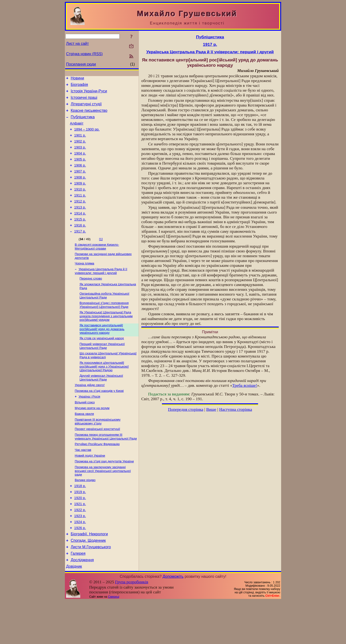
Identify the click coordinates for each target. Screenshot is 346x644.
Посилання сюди (81, 64)
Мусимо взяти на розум (92, 436)
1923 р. (80, 553)
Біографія (79, 86)
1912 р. (80, 216)
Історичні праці (84, 100)
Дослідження (82, 602)
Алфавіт (77, 129)
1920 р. (80, 533)
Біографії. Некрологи (89, 574)
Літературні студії (86, 108)
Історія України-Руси (89, 93)
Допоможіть (173, 620)
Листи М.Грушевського (91, 588)
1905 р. (80, 169)
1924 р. (80, 560)
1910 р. (80, 203)
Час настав (83, 481)
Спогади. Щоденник (88, 581)
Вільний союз (85, 430)
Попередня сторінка (186, 409)
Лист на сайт (77, 44)
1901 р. (80, 143)
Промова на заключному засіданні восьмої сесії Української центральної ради (103, 503)
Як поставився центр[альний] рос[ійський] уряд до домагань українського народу (102, 352)
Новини (77, 79)
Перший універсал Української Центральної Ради (102, 370)
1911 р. (80, 210)
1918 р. (80, 520)
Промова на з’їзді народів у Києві (99, 418)
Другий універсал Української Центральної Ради (101, 403)
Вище (211, 409)
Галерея (78, 595)
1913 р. (80, 223)
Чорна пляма (84, 283)
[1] (101, 258)
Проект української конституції (97, 459)
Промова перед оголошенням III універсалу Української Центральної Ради (106, 467)
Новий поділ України (90, 487)
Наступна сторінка (236, 409)
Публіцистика (83, 122)
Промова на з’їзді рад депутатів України (104, 493)
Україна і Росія (89, 424)
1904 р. (80, 163)
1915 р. (80, 237)
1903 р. (80, 156)
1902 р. (80, 149)
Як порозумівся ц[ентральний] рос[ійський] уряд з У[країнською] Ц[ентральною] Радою (104, 392)
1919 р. (80, 526)
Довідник (74, 610)
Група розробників (132, 625)
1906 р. (80, 176)
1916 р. (80, 243)
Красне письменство (89, 115)
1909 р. (80, 196)
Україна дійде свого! (90, 411)
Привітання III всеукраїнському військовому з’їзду (98, 451)
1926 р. (80, 567)
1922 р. (80, 547)
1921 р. (80, 540)
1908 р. (80, 190)
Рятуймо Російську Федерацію (97, 475)
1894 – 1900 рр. (87, 136)
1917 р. (80, 250)
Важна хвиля (84, 443)
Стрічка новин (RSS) (84, 54)
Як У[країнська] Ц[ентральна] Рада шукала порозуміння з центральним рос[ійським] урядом (106, 339)
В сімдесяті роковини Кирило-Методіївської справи (97, 266)
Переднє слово (91, 300)
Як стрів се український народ (102, 362)
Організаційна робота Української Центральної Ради (104, 318)
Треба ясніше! (245, 385)
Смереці (114, 640)
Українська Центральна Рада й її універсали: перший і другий (101, 292)
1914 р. (80, 230)
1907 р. (80, 183)
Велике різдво (85, 513)
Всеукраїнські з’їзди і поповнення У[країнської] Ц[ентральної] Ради (104, 327)
